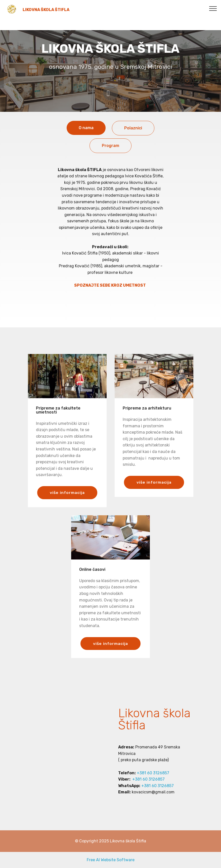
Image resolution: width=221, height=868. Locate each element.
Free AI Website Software (111, 860)
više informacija (67, 493)
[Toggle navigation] (213, 8)
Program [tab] (110, 146)
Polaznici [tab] (133, 128)
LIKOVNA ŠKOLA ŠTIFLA (46, 10)
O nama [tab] (86, 128)
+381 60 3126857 (153, 773)
